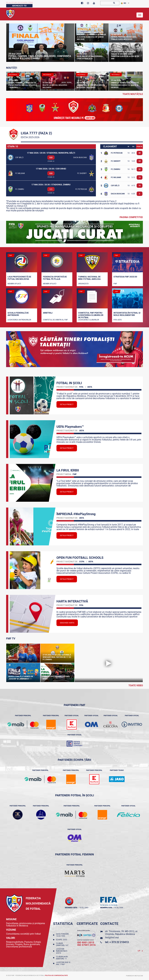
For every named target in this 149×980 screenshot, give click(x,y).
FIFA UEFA (118, 320)
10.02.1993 (84, 908)
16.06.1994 (119, 908)
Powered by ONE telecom (134, 976)
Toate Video (136, 685)
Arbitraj (48, 313)
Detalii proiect (67, 404)
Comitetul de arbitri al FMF (55, 320)
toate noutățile (133, 94)
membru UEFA (71, 908)
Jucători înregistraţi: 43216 (62, 951)
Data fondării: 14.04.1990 (62, 935)
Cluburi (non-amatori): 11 (62, 958)
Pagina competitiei (131, 217)
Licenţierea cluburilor (89, 320)
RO (123, 3)
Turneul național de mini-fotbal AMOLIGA (89, 278)
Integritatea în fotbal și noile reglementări (127, 314)
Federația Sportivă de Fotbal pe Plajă (55, 278)
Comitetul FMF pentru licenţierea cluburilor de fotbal (91, 315)
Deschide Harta (67, 623)
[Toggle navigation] (140, 15)
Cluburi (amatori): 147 (63, 944)
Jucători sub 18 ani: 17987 (63, 963)
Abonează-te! (19, 6)
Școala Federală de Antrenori (18, 314)
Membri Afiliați (14, 284)
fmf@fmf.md (112, 938)
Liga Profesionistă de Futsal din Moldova (19, 278)
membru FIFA (106, 908)
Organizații (83, 284)
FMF (115, 284)
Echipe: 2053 (62, 940)
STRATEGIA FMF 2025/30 (125, 277)
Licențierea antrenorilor (19, 320)
